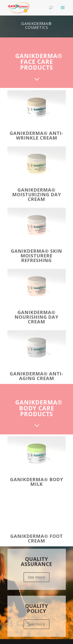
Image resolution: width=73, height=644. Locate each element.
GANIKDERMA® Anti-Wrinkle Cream (36, 135)
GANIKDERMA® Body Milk (37, 482)
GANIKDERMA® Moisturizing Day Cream (37, 194)
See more (36, 577)
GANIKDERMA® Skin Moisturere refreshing (36, 256)
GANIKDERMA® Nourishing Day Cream (36, 317)
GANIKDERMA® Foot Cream (37, 538)
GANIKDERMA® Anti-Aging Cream (36, 376)
